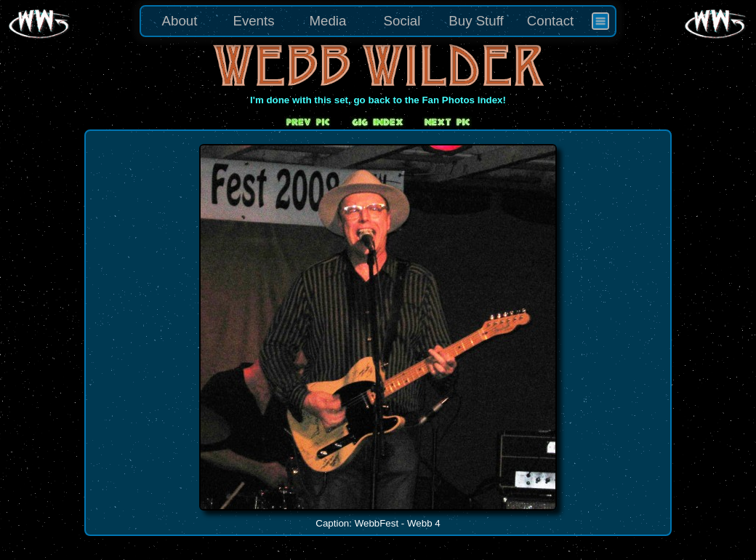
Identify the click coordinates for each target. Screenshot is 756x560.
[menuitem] (600, 21)
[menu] (378, 21)
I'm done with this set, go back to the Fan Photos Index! (378, 100)
